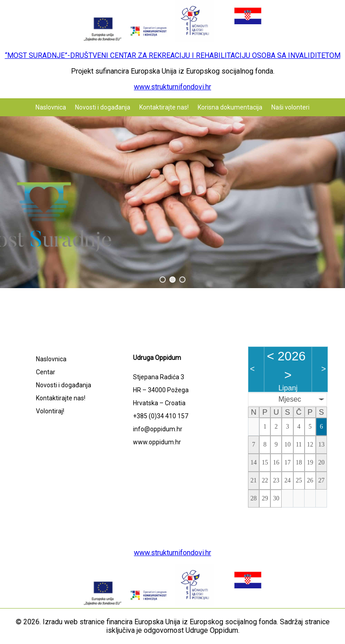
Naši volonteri (290, 107)
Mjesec (290, 399)
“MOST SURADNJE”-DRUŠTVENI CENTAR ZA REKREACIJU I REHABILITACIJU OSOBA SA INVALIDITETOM (173, 55)
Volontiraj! (50, 411)
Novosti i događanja (103, 107)
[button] (163, 280)
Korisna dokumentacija (230, 107)
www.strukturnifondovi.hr (172, 87)
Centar (46, 372)
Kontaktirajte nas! (164, 107)
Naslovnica (51, 107)
